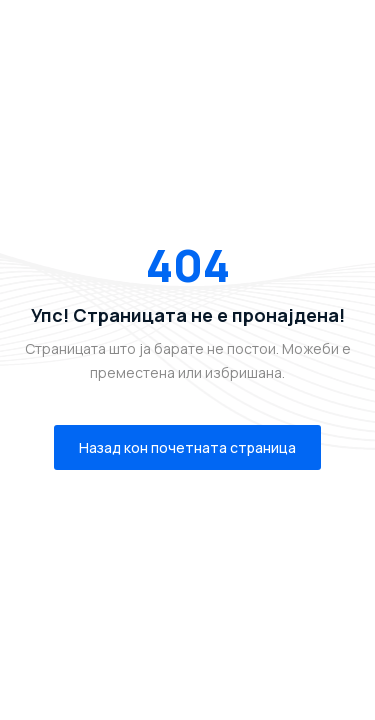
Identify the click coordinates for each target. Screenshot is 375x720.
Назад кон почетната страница (187, 447)
